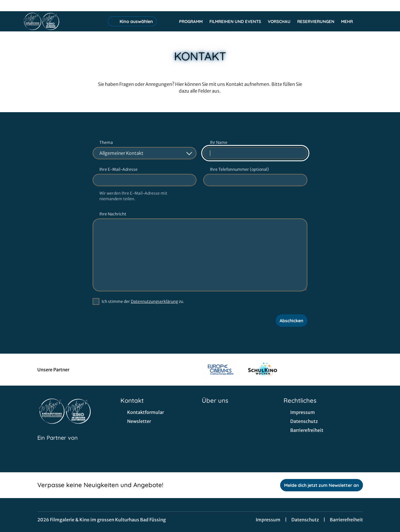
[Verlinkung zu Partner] (220, 370)
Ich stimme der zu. (143, 301)
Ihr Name (219, 142)
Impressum (268, 520)
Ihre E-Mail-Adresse (118, 169)
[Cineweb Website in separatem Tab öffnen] (58, 445)
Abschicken (292, 321)
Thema (106, 142)
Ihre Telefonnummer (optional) (239, 169)
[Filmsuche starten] (372, 21)
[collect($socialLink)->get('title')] (10, 6)
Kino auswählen (132, 21)
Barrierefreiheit (346, 520)
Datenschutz (305, 520)
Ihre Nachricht (113, 214)
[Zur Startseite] (62, 21)
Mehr (350, 22)
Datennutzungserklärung (154, 301)
